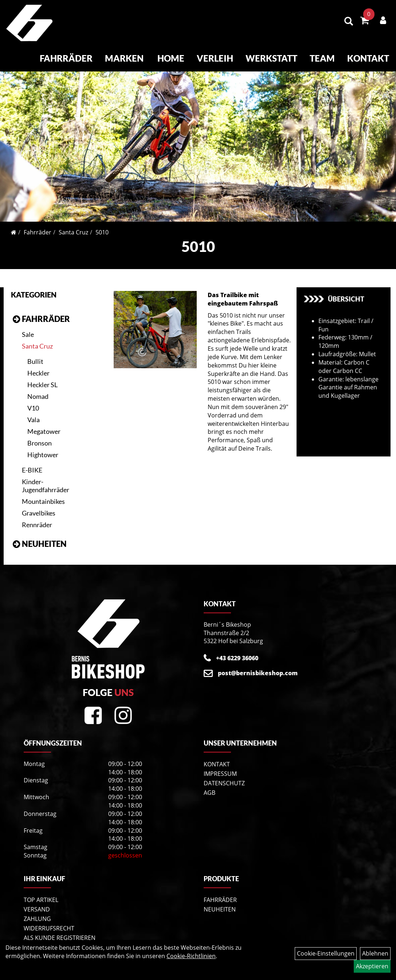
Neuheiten (44, 538)
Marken (125, 59)
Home (172, 59)
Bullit (35, 355)
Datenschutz (224, 777)
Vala (34, 413)
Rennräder (37, 518)
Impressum (220, 767)
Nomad (38, 390)
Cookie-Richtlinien (191, 956)
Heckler (38, 367)
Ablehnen (375, 953)
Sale (28, 328)
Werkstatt (272, 59)
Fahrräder (67, 59)
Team (323, 59)
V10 (33, 402)
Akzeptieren (372, 966)
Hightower (43, 448)
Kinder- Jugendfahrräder (46, 479)
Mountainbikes (43, 495)
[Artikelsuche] (349, 22)
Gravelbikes (39, 507)
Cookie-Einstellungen (326, 953)
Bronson (40, 437)
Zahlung (37, 913)
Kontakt (369, 59)
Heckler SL (42, 378)
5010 (102, 226)
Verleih (216, 59)
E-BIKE (32, 464)
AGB (209, 786)
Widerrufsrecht (49, 922)
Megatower (44, 425)
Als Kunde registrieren (60, 932)
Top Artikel (41, 894)
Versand (37, 903)
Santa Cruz (73, 226)
